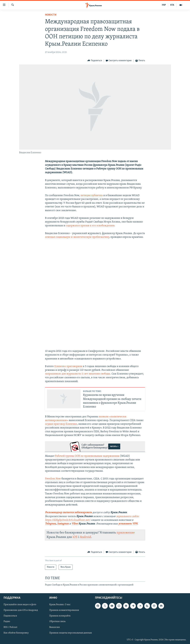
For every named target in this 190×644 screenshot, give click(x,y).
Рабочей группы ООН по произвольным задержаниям (87, 456)
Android (85, 537)
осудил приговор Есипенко (61, 424)
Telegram (50, 524)
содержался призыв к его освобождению (90, 226)
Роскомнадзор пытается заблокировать (68, 513)
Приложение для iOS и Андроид (21, 610)
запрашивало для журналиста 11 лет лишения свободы (78, 374)
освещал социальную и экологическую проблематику (77, 237)
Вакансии (55, 627)
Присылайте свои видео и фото (20, 605)
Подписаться (10, 616)
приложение (126, 533)
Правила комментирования (64, 610)
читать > (114, 446)
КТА (172, 5)
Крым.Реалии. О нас (60, 605)
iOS (75, 537)
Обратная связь (57, 621)
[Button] (95, 61)
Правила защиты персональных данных (71, 633)
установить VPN (128, 524)
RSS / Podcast (10, 627)
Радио (7, 621)
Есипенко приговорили (69, 366)
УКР (164, 5)
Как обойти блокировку (16, 633)
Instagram (63, 524)
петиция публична (92, 195)
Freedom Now (53, 479)
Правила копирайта (60, 616)
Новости (51, 15)
